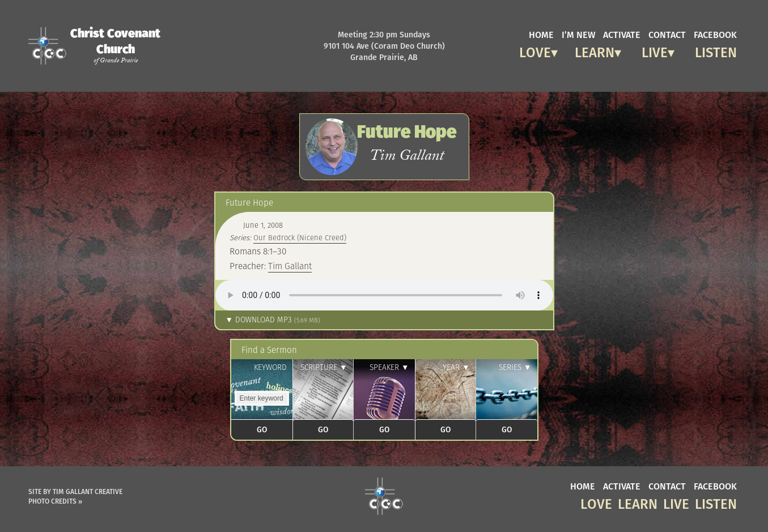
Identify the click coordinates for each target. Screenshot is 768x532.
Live (655, 51)
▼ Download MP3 (273, 320)
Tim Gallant (290, 266)
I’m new (578, 34)
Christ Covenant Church (115, 45)
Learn (595, 51)
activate (622, 34)
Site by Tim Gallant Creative (75, 491)
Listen (716, 51)
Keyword (270, 367)
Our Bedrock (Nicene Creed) (300, 238)
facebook (715, 34)
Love (535, 51)
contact (667, 34)
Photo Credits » (55, 501)
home (541, 34)
